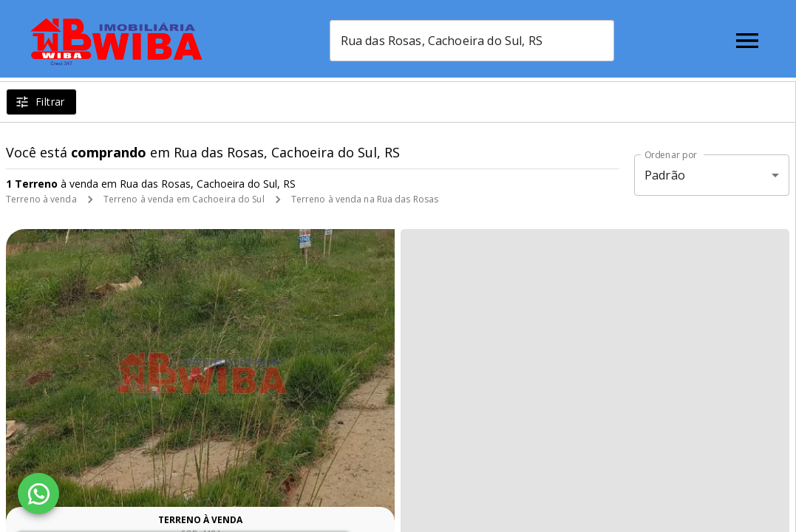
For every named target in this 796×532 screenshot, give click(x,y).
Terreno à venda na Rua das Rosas (365, 199)
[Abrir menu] (747, 41)
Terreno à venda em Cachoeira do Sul (184, 199)
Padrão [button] (665, 175)
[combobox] (497, 41)
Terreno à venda (41, 199)
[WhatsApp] (38, 494)
